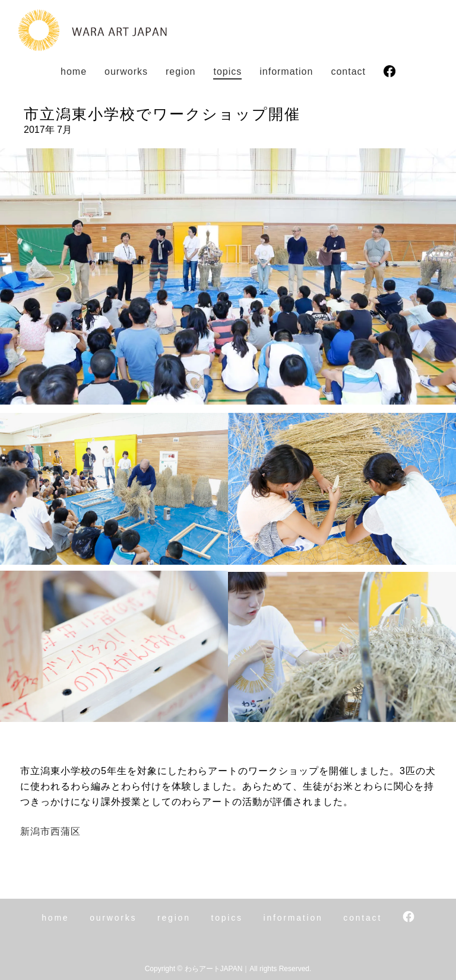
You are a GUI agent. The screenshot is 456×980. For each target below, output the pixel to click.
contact (348, 71)
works (126, 71)
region (180, 71)
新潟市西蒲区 (50, 831)
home (74, 71)
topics (227, 71)
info (286, 71)
